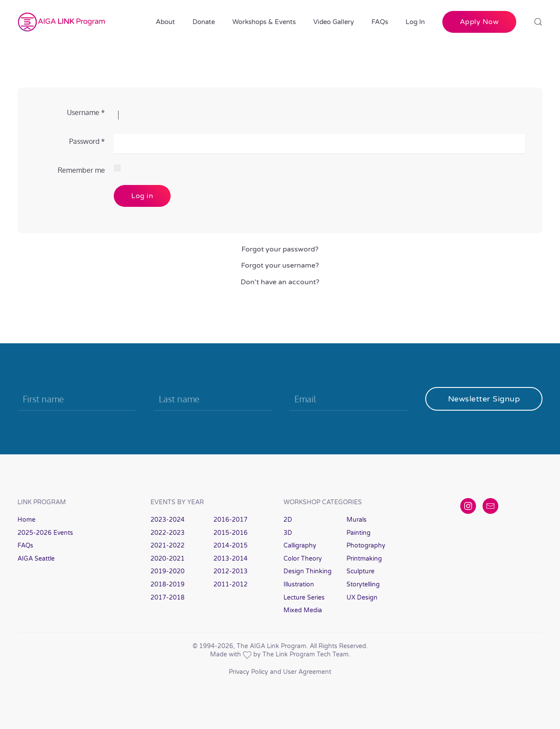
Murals (357, 520)
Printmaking (364, 559)
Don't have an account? (280, 282)
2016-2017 (231, 520)
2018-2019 (168, 584)
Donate (204, 22)
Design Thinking (308, 571)
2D (288, 520)
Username (86, 112)
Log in (142, 196)
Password (87, 141)
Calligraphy (300, 546)
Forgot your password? (280, 249)
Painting (359, 533)
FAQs (380, 22)
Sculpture (360, 571)
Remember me (81, 170)
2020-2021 (168, 559)
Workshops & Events (264, 22)
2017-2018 (168, 598)
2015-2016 (231, 533)
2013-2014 (231, 559)
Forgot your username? (280, 265)
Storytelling (363, 584)
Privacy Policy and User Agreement (280, 672)
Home (26, 520)
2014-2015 (231, 546)
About (165, 22)
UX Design (362, 598)
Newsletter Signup (484, 399)
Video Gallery (334, 22)
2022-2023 (168, 533)
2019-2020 (168, 571)
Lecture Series (304, 598)
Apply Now (479, 22)
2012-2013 (231, 571)
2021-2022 (168, 546)
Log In (415, 22)
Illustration (299, 584)
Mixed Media (303, 610)
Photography (366, 546)
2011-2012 (231, 584)
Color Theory (303, 559)
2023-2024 (168, 520)
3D (288, 533)
